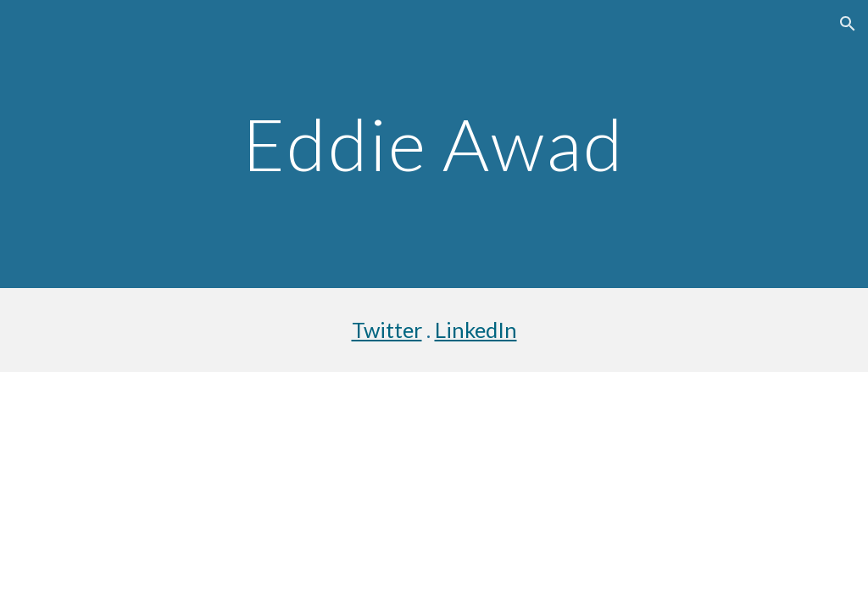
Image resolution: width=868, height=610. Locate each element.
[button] (848, 24)
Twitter (387, 330)
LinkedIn (476, 330)
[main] (434, 144)
